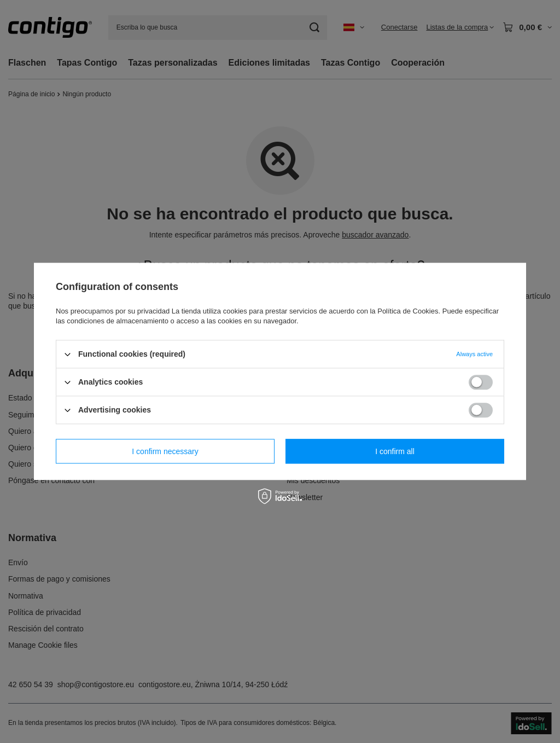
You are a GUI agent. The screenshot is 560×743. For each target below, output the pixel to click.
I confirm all (395, 451)
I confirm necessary (165, 451)
